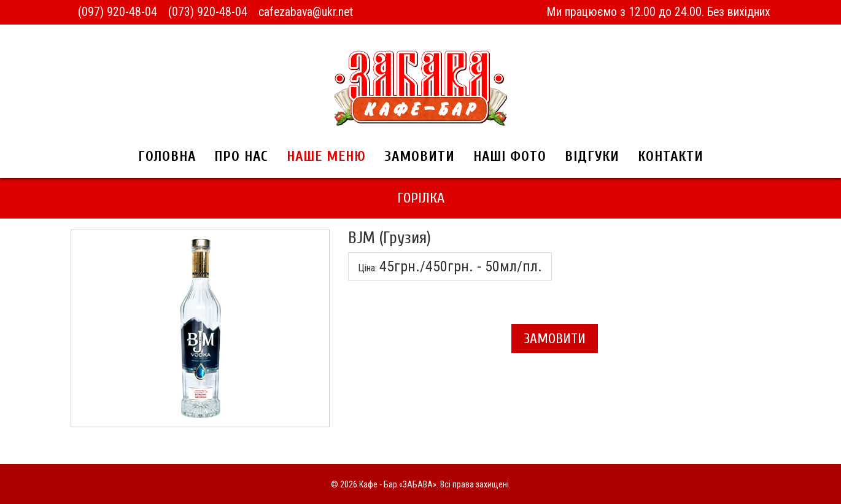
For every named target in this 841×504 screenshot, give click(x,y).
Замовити (420, 156)
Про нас (241, 156)
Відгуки (592, 156)
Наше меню (326, 156)
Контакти (671, 156)
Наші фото (510, 156)
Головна (167, 156)
